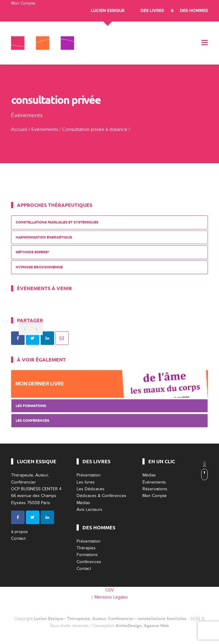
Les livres (86, 482)
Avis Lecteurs (90, 510)
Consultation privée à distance (95, 129)
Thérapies (86, 548)
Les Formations (31, 406)
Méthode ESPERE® (33, 252)
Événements (154, 482)
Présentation (89, 475)
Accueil (19, 129)
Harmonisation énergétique (44, 237)
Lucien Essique (108, 11)
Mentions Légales (111, 597)
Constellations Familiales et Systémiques (57, 222)
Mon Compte (23, 3)
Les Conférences (32, 421)
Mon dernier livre (40, 384)
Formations (87, 555)
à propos (20, 532)
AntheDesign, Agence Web (142, 626)
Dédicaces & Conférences (102, 496)
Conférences (89, 562)
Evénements (45, 129)
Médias (83, 503)
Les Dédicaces (91, 489)
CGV (109, 590)
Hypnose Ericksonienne (39, 267)
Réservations (155, 489)
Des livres (152, 11)
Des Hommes (194, 11)
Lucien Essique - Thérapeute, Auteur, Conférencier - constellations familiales (110, 619)
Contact (18, 538)
